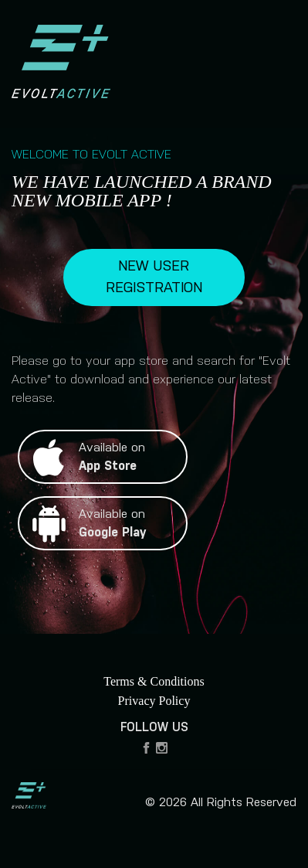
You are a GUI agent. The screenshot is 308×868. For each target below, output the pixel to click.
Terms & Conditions (154, 681)
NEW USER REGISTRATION (154, 277)
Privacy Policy (154, 701)
